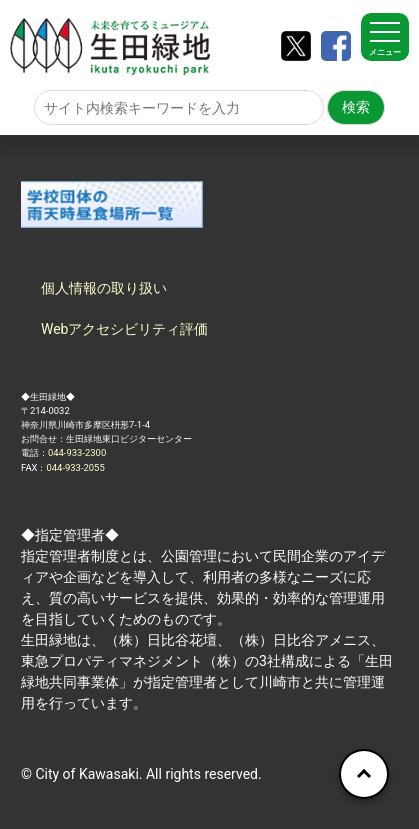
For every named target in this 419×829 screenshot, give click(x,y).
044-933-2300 (77, 452)
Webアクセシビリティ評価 (125, 329)
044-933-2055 (75, 467)
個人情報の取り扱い (104, 288)
